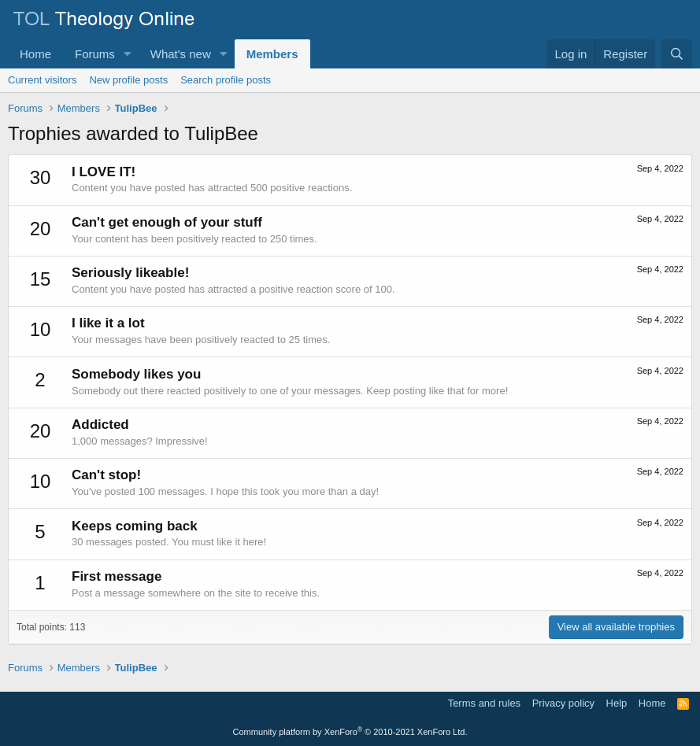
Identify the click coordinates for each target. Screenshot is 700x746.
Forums (95, 54)
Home (35, 54)
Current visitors (42, 80)
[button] (128, 54)
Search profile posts (226, 80)
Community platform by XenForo (350, 732)
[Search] (677, 54)
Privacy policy (563, 703)
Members (272, 54)
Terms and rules (484, 703)
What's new (181, 54)
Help (617, 703)
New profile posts (128, 80)
